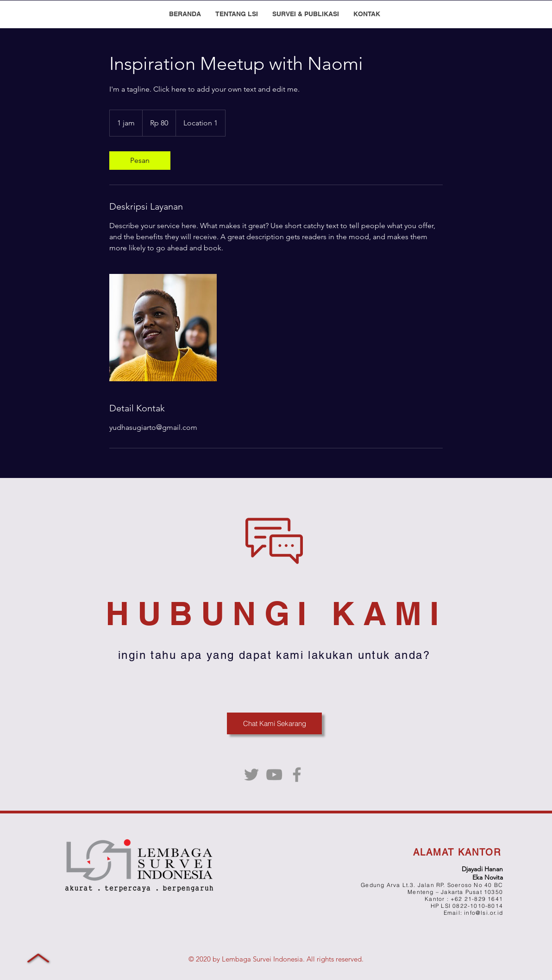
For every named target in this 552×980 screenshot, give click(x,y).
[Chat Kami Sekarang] (274, 723)
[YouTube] (274, 775)
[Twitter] (251, 775)
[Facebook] (297, 775)
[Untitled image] (163, 328)
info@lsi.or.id (483, 913)
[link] (140, 161)
